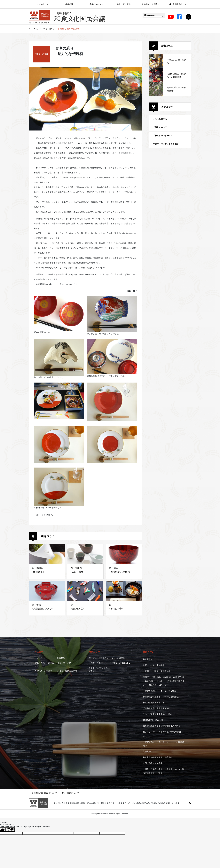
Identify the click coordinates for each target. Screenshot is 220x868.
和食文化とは (149, 659)
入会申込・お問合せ (43, 671)
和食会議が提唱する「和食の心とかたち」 (161, 697)
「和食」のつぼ (160, 127)
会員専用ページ (178, 4)
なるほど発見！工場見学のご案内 (158, 714)
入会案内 (147, 752)
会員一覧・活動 (64, 663)
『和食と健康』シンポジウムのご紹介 (160, 691)
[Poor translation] (10, 829)
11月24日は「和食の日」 (154, 720)
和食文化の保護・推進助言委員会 (158, 757)
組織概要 (61, 658)
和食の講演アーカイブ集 (154, 702)
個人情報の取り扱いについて (43, 793)
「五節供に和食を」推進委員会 (157, 671)
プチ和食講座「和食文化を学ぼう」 (159, 708)
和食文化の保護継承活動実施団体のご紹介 (161, 726)
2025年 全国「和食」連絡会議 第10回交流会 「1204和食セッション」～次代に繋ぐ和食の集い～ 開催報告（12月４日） (164, 681)
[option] (85, 99)
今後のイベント (96, 4)
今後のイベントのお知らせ (44, 664)
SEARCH (189, 17)
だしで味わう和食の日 (98, 658)
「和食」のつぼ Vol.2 (162, 136)
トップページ (40, 658)
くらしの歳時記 (160, 119)
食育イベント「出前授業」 (155, 665)
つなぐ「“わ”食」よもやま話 (166, 144)
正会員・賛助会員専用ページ (67, 672)
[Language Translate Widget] (154, 17)
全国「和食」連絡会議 (153, 763)
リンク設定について (69, 793)
